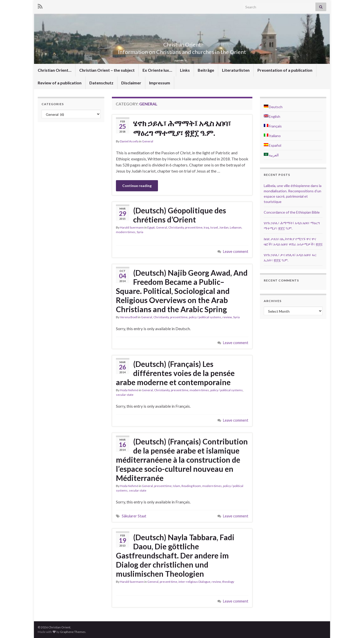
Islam (177, 486)
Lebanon (236, 227)
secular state (125, 395)
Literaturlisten (236, 70)
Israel (214, 227)
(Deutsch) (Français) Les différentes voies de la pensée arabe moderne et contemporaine (175, 373)
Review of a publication (60, 83)
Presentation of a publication (285, 70)
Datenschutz (101, 83)
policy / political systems (205, 317)
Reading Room (191, 486)
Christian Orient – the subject (107, 70)
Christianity (176, 227)
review (227, 317)
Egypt (151, 227)
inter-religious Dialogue (194, 582)
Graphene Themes (73, 632)
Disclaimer (131, 83)
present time (194, 227)
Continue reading (137, 186)
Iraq (206, 227)
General (148, 141)
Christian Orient (182, 43)
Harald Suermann (132, 227)
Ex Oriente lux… (157, 70)
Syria (140, 232)
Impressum (160, 83)
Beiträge (206, 70)
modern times (126, 232)
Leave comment (236, 251)
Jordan (224, 227)
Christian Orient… (55, 70)
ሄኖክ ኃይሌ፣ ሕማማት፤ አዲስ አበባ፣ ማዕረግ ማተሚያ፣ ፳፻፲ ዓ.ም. (182, 128)
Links (185, 70)
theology (228, 582)
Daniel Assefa (129, 141)
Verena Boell (129, 317)
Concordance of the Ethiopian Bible (292, 212)
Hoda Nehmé (129, 390)
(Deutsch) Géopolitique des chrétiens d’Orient (180, 215)
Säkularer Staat (134, 516)
